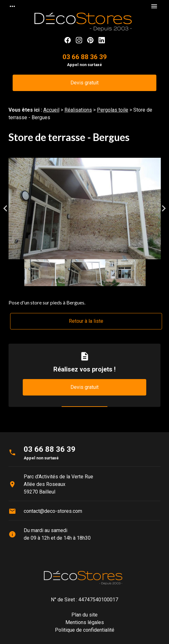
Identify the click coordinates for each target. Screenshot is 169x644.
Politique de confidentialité (85, 630)
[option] (85, 209)
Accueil (51, 110)
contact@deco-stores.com (53, 511)
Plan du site (84, 615)
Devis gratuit (84, 83)
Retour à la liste (86, 321)
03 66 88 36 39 (85, 57)
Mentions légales (85, 622)
